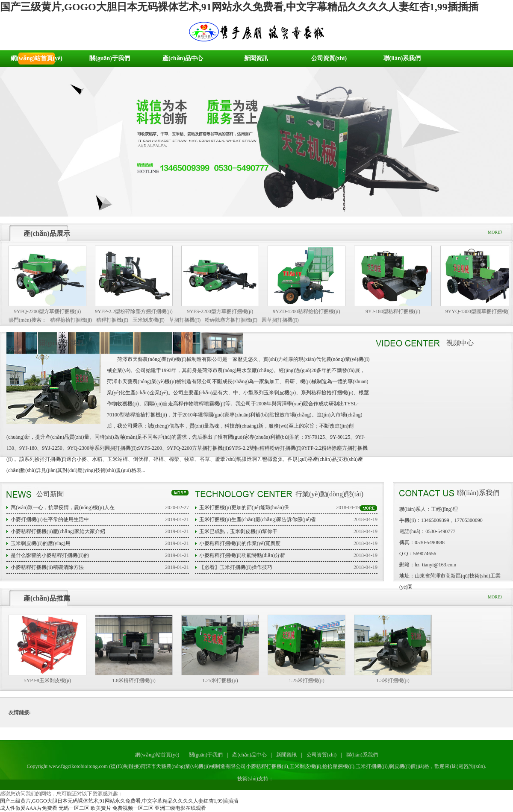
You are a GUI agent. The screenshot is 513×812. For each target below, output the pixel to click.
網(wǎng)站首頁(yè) (37, 58)
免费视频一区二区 (133, 808)
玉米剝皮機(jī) (149, 320)
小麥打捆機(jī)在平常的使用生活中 (50, 519)
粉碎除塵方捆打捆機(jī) (231, 320)
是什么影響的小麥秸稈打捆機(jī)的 (50, 555)
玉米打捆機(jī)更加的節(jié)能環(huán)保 (244, 507)
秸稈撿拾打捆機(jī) (71, 320)
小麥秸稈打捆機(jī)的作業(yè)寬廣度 (240, 543)
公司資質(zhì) (329, 58)
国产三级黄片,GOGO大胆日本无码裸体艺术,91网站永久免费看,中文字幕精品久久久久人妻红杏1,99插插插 (239, 7)
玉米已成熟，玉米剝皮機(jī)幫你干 (238, 531)
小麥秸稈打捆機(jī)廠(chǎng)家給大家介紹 (58, 531)
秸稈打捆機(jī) (112, 320)
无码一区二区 (74, 808)
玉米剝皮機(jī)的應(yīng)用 (41, 543)
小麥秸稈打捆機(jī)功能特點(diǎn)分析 (242, 555)
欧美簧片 (101, 808)
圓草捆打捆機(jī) (280, 320)
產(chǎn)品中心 (183, 58)
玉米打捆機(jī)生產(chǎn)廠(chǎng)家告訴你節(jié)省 (258, 519)
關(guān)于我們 (110, 58)
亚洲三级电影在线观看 (180, 808)
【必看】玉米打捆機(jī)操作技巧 (236, 567)
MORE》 (496, 232)
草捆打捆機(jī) (185, 320)
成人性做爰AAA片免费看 (29, 808)
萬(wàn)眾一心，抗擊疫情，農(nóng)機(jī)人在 (63, 507)
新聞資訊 (256, 58)
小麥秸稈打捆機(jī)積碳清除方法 (47, 567)
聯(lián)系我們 (402, 58)
